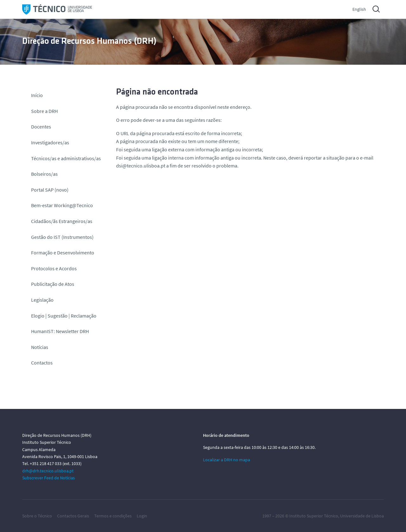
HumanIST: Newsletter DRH (60, 331)
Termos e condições (113, 516)
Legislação (42, 300)
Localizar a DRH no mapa (226, 460)
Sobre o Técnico (37, 516)
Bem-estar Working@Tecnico (62, 205)
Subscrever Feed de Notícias (49, 478)
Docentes (41, 127)
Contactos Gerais (73, 516)
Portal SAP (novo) (50, 190)
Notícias (40, 347)
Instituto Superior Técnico (314, 516)
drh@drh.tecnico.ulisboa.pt (48, 471)
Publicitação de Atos (53, 284)
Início (37, 95)
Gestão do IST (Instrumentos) (62, 237)
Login (142, 516)
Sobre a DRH (44, 111)
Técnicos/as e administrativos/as (66, 158)
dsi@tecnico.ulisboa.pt (141, 166)
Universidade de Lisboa (362, 516)
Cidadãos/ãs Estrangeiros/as (62, 221)
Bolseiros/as (44, 174)
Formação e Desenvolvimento (63, 253)
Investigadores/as (50, 142)
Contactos (42, 363)
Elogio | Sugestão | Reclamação (64, 316)
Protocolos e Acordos (54, 268)
